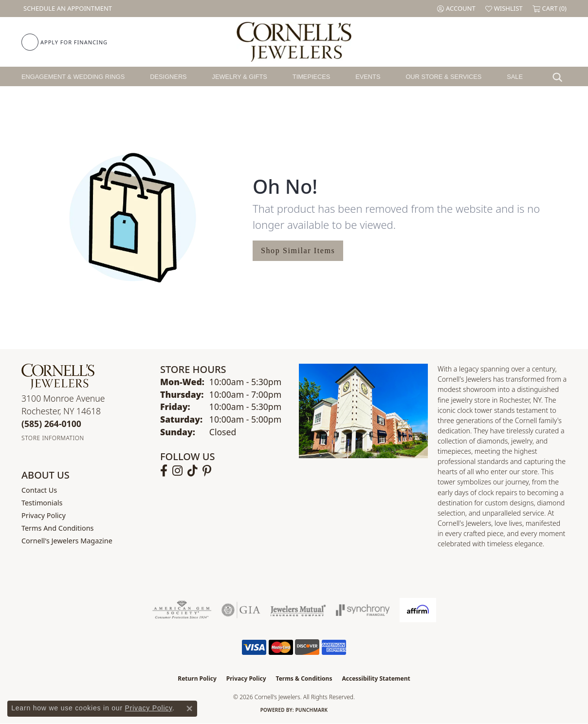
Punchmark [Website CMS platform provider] (312, 710)
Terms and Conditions (57, 528)
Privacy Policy (44, 515)
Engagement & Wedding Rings (73, 77)
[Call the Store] (51, 424)
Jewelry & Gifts (240, 77)
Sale (515, 77)
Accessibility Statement (376, 678)
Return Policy (197, 678)
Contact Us (39, 490)
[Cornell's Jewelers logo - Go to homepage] (294, 42)
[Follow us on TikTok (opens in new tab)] (193, 471)
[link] (67, 9)
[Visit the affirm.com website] (418, 610)
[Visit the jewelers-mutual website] (298, 610)
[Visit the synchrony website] (363, 610)
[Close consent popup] (189, 708)
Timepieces (312, 77)
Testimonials (42, 503)
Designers (168, 77)
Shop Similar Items (298, 251)
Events (368, 77)
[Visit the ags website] (182, 610)
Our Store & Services (443, 77)
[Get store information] (53, 438)
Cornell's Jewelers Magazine (67, 541)
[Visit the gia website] (241, 610)
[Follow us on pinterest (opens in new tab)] (207, 471)
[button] (456, 9)
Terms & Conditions (304, 678)
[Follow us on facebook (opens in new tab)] (164, 471)
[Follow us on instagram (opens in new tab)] (177, 471)
